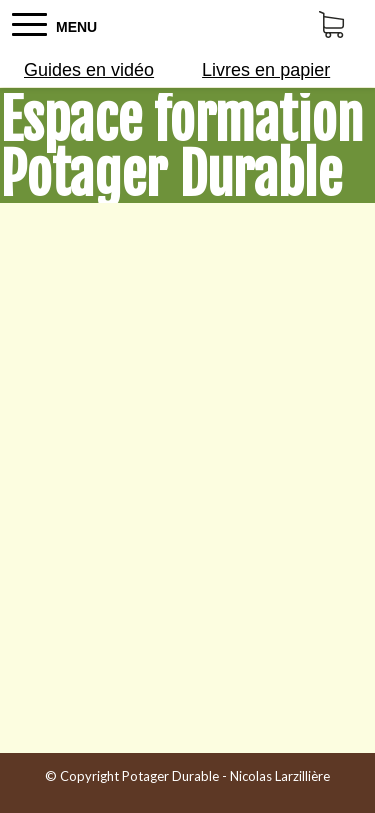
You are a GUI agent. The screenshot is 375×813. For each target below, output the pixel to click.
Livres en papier (266, 70)
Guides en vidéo (89, 70)
